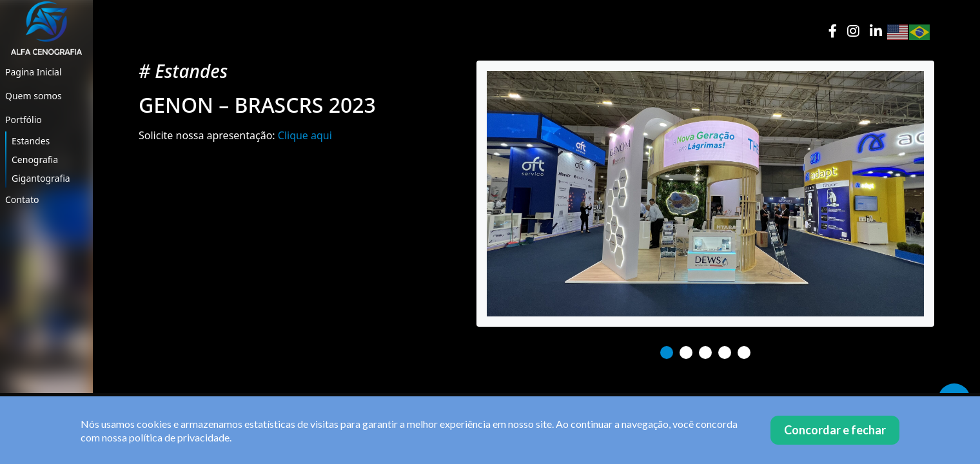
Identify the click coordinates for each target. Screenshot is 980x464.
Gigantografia (41, 178)
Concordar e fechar (835, 430)
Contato (22, 199)
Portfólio (24, 120)
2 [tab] (686, 353)
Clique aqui (305, 135)
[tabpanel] (705, 194)
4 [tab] (725, 353)
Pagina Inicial (34, 72)
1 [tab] (667, 353)
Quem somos (34, 96)
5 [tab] (744, 353)
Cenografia (35, 159)
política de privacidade (179, 437)
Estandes (31, 141)
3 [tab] (705, 353)
